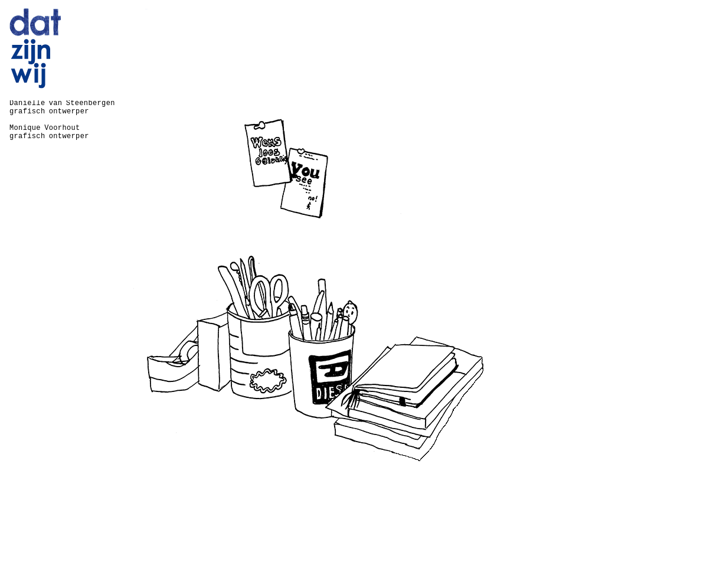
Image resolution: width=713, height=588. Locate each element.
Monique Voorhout (45, 128)
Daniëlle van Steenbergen (62, 103)
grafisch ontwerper (49, 112)
